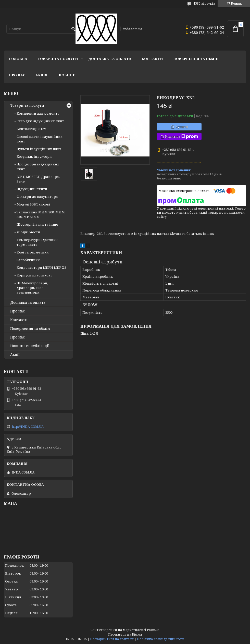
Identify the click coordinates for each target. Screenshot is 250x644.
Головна (18, 59)
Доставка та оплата (110, 59)
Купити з (182, 136)
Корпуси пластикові (34, 275)
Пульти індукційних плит (39, 149)
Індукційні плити (32, 189)
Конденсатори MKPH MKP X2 (41, 268)
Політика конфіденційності (161, 639)
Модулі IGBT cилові (33, 204)
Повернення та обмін (196, 59)
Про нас (17, 75)
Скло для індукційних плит (40, 121)
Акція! (42, 75)
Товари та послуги (58, 59)
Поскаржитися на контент (112, 639)
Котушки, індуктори (34, 156)
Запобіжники (28, 260)
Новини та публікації (30, 346)
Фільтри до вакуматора (37, 197)
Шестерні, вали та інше (37, 224)
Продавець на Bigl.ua (125, 634)
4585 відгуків (204, 3)
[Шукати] (73, 29)
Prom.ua (153, 630)
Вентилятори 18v (31, 129)
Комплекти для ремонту (38, 113)
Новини (67, 75)
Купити (182, 127)
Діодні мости (28, 232)
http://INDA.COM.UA (28, 427)
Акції (15, 355)
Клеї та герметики (33, 252)
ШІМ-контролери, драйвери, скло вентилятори (32, 288)
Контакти (152, 59)
